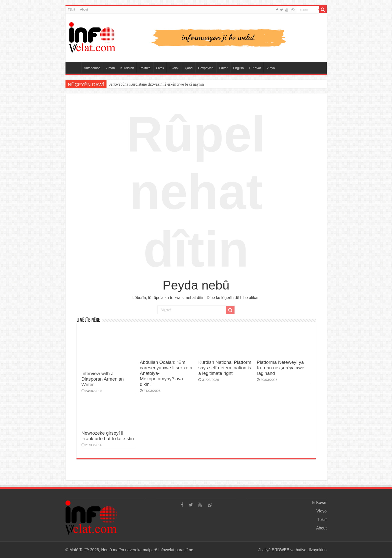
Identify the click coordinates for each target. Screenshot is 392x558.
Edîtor (223, 68)
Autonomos (92, 68)
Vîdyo (271, 68)
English (238, 68)
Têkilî (72, 10)
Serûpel (74, 67)
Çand (189, 68)
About (84, 10)
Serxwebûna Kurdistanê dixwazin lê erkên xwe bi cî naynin (156, 84)
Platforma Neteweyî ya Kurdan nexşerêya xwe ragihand (280, 368)
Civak (160, 68)
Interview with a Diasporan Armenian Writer (103, 379)
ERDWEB (280, 550)
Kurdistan (127, 68)
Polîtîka (145, 68)
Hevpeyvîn (206, 68)
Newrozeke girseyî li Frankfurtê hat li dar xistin (108, 436)
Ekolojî (174, 68)
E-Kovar (255, 68)
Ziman (110, 68)
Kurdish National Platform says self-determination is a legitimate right (225, 368)
